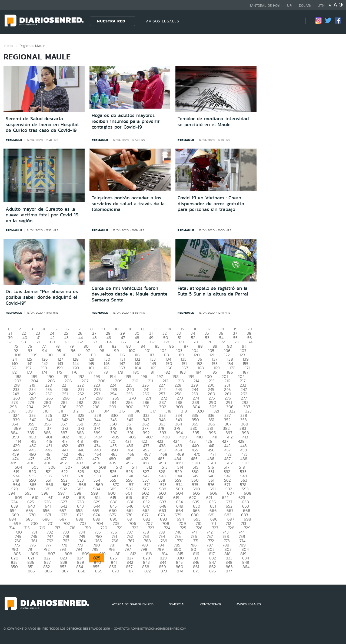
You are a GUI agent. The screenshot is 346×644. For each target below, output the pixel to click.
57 (10, 342)
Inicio (8, 46)
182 (167, 372)
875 (196, 571)
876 (213, 571)
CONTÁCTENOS (211, 604)
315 (122, 411)
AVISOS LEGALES (163, 21)
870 (116, 571)
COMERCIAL (177, 604)
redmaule (14, 140)
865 (31, 571)
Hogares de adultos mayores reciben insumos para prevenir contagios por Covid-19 (126, 121)
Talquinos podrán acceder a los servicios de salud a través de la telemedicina (128, 204)
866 (48, 571)
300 (130, 407)
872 (148, 571)
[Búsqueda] (293, 21)
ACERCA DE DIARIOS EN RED (133, 604)
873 (164, 571)
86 (172, 346)
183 (183, 372)
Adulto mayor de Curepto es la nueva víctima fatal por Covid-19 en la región (42, 215)
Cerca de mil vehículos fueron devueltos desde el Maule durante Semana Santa (130, 294)
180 (136, 372)
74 (250, 342)
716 (42, 528)
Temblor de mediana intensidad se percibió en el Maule (213, 122)
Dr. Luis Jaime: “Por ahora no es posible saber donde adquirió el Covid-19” (42, 297)
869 (99, 571)
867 (65, 571)
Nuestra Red (111, 21)
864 (246, 567)
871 (132, 571)
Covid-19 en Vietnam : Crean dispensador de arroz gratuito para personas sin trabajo (211, 204)
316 (138, 411)
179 (120, 372)
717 (57, 528)
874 (180, 571)
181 (152, 372)
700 (34, 523)
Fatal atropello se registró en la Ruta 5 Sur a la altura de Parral (213, 291)
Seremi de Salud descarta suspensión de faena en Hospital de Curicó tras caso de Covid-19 (42, 124)
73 (237, 342)
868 (82, 571)
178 (105, 372)
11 (130, 329)
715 (27, 528)
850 (14, 567)
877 (229, 571)
